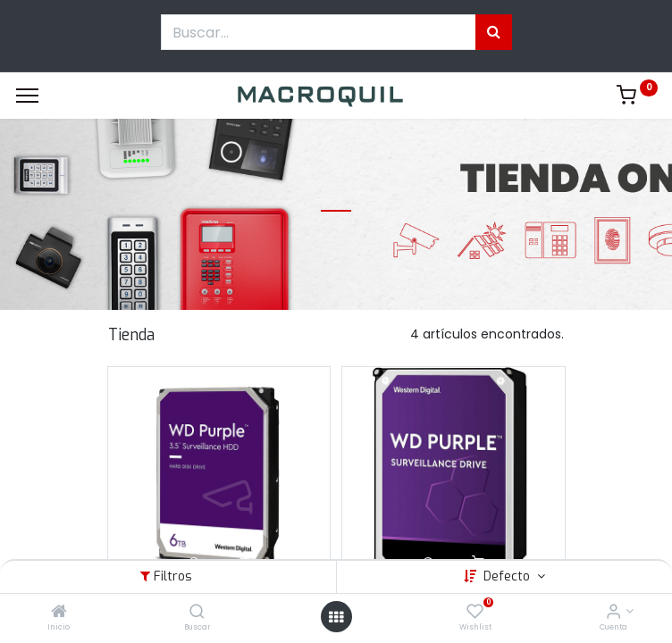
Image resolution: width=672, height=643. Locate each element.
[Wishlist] (475, 613)
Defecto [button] (508, 576)
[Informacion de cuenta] (613, 613)
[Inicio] (59, 613)
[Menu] (27, 96)
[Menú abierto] (336, 617)
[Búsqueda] (494, 32)
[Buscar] (197, 613)
